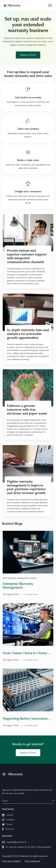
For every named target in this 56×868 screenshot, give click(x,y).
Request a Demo (28, 55)
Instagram (8, 820)
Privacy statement (32, 861)
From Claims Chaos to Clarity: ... (27, 653)
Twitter (7, 824)
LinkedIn (8, 815)
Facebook (8, 829)
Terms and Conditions (11, 861)
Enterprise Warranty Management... (18, 586)
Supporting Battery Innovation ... (27, 718)
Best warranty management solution (20, 578)
